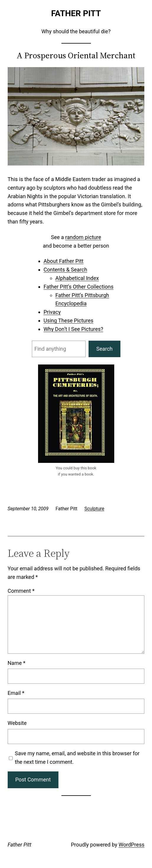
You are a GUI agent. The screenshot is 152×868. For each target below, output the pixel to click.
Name (17, 663)
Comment (21, 591)
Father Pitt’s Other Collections (79, 287)
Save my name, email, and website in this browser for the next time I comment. (77, 758)
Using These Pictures (69, 320)
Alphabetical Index (77, 278)
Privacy (52, 312)
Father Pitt (76, 13)
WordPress (131, 845)
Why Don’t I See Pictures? (73, 329)
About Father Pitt (64, 261)
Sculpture (94, 509)
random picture (83, 237)
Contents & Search (66, 270)
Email (16, 693)
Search (104, 349)
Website (17, 723)
